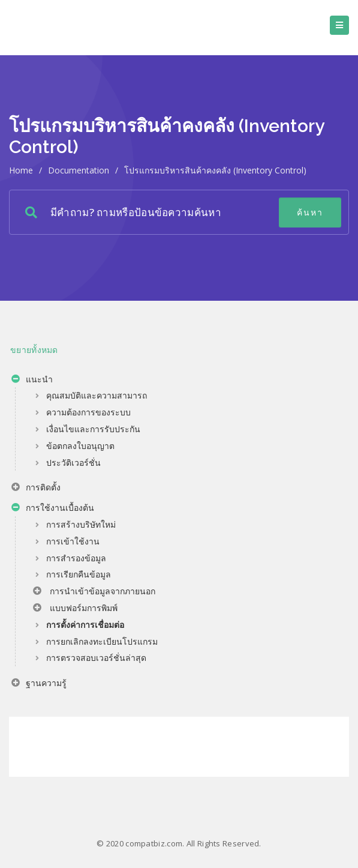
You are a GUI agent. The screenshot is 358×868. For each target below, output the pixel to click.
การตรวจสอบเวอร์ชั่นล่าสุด (96, 658)
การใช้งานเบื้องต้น (53, 509)
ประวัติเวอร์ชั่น (73, 463)
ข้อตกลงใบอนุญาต (80, 446)
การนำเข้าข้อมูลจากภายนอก (94, 592)
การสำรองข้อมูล (76, 558)
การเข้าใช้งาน (73, 541)
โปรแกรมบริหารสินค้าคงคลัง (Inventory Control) (215, 170)
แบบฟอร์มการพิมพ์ (75, 609)
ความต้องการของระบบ (88, 412)
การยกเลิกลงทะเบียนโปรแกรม (102, 641)
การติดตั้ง (36, 489)
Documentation (79, 170)
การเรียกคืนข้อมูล (79, 574)
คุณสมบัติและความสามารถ (97, 395)
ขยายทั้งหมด (34, 350)
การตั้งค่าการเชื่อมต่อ (85, 625)
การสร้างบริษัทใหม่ (81, 524)
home (21, 170)
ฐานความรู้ (39, 684)
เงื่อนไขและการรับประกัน (93, 429)
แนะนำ (32, 381)
